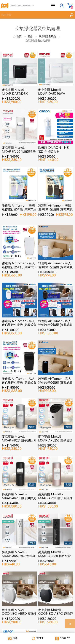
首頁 (19, 37)
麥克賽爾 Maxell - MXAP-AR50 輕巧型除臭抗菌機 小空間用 (19, 556)
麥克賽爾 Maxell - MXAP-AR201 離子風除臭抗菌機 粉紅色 (55, 498)
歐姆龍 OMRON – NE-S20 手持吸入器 (54, 150)
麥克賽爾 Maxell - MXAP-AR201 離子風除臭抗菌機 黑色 (19, 498)
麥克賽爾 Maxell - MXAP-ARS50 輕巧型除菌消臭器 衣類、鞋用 (54, 556)
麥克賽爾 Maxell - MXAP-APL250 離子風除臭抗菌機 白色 (55, 441)
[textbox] (34, 15)
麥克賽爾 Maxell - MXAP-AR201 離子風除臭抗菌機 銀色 (19, 441)
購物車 (70, 6)
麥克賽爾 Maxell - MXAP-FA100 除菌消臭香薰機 (19, 152)
